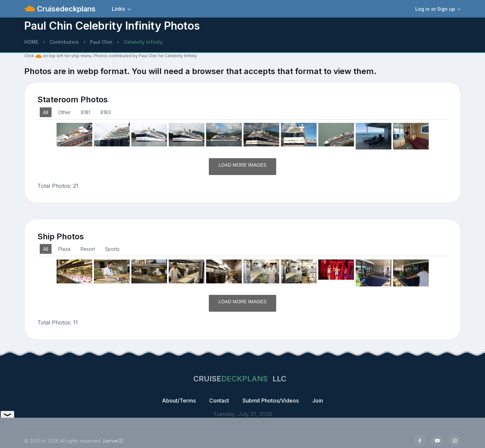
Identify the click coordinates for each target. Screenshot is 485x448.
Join (318, 401)
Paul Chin (101, 42)
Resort (88, 249)
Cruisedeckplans (65, 9)
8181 (86, 112)
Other (64, 112)
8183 (106, 112)
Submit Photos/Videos (271, 401)
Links (118, 9)
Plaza (64, 249)
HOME (31, 42)
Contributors (64, 42)
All (46, 112)
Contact (219, 401)
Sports (112, 249)
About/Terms (179, 401)
